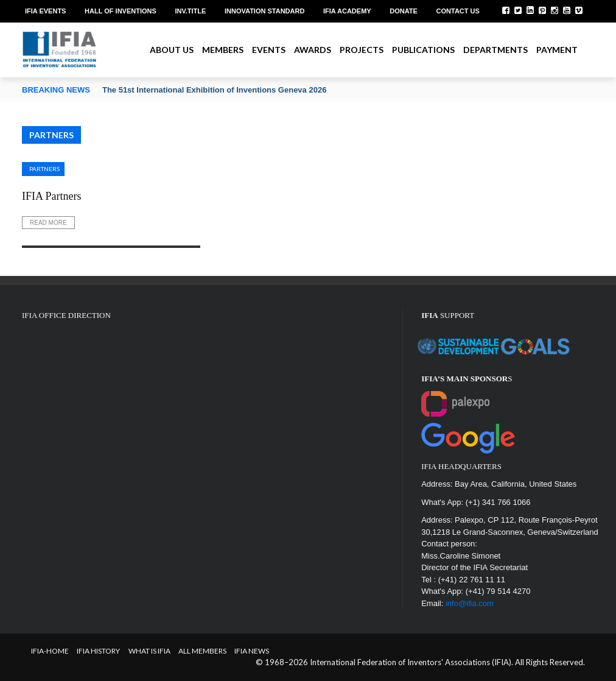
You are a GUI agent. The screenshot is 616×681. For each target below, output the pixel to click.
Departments (495, 50)
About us (172, 50)
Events (269, 50)
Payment (557, 50)
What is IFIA (149, 651)
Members (223, 50)
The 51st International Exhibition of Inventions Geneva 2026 (214, 90)
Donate (404, 11)
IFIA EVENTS (45, 11)
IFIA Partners (52, 196)
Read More (48, 223)
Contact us (458, 11)
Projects (362, 50)
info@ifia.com (470, 603)
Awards (313, 50)
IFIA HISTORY (98, 651)
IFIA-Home (50, 651)
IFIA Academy (347, 11)
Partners (44, 169)
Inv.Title (190, 11)
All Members (202, 651)
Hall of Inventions (121, 11)
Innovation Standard (264, 11)
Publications (423, 50)
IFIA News (252, 651)
